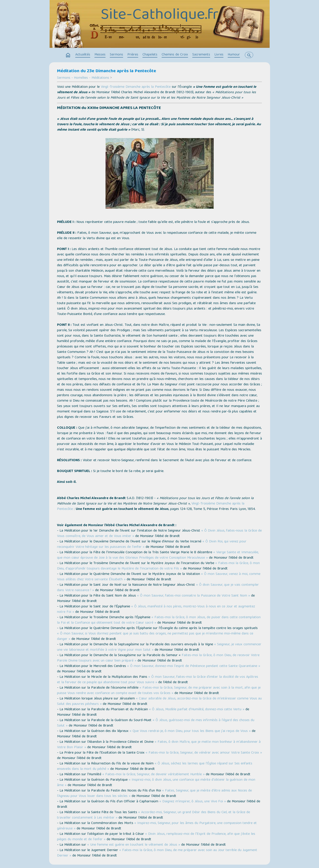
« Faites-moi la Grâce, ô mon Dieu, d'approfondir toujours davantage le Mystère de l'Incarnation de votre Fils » (158, 566)
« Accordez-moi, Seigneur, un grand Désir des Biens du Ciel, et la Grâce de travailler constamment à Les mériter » (154, 815)
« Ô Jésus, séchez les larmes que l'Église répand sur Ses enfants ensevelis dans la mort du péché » (155, 766)
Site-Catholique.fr (160, 16)
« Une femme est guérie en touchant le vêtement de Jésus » (133, 845)
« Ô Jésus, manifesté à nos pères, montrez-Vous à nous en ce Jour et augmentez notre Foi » (156, 609)
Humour (234, 55)
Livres (219, 55)
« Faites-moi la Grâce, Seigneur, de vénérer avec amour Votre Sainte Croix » (204, 753)
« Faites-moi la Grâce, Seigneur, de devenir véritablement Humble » (154, 775)
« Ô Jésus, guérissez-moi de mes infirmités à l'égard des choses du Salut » (156, 723)
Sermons (116, 55)
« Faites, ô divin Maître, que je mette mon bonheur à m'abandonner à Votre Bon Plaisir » (159, 745)
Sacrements (201, 55)
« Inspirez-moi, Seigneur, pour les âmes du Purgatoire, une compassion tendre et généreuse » (157, 826)
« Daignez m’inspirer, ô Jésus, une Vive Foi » (193, 802)
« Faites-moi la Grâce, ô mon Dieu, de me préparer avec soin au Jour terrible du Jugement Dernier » (157, 853)
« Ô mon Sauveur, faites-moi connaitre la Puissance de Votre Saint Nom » (194, 596)
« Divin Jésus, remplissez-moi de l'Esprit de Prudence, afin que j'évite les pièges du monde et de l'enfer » (156, 837)
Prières (133, 55)
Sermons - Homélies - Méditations (83, 78)
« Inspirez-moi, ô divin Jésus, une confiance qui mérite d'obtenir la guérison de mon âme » (156, 783)
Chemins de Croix (175, 55)
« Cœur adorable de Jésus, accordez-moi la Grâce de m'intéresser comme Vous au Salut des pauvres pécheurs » (159, 701)
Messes (100, 55)
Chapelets (150, 55)
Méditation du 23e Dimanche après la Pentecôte (107, 71)
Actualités (83, 55)
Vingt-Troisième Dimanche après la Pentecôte (136, 87)
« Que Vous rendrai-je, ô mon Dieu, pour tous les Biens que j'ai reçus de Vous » (190, 731)
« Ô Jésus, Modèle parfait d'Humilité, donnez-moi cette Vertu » (197, 710)
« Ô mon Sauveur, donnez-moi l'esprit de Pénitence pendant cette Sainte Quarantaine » (194, 666)
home (68, 55)
